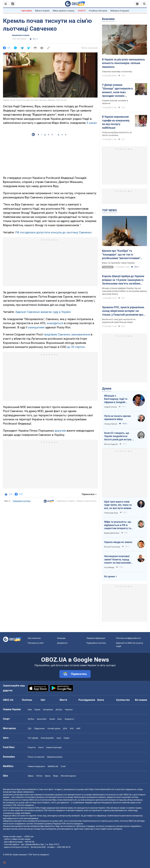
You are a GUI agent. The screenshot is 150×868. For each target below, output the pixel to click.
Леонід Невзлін (111, 424)
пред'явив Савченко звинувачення (67, 334)
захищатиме (36, 327)
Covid (63, 766)
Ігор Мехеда (109, 567)
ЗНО (72, 728)
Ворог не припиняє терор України (118, 263)
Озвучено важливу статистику (117, 72)
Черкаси (69, 710)
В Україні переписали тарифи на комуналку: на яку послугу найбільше (116, 122)
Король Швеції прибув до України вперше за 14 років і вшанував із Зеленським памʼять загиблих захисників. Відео (123, 280)
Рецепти (32, 747)
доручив (61, 431)
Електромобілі (47, 738)
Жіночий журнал (68, 776)
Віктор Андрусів (111, 444)
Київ (30, 710)
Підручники (39, 728)
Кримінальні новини (21, 35)
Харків (37, 710)
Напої (41, 747)
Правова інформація (96, 638)
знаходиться (55, 323)
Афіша (31, 776)
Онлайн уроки (54, 728)
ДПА (65, 728)
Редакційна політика (22, 501)
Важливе (108, 19)
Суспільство (123, 700)
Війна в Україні (42, 11)
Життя (63, 700)
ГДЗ (30, 728)
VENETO (82, 11)
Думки (107, 388)
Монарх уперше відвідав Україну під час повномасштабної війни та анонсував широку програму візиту (124, 291)
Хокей (52, 719)
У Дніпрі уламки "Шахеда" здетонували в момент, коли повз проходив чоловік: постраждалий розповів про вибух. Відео (117, 90)
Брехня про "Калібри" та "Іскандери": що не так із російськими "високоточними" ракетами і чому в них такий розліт (124, 255)
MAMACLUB (53, 766)
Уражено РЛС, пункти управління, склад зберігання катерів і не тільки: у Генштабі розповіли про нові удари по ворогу (123, 311)
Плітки (39, 776)
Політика (27, 700)
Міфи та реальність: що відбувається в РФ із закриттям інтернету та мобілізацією (118, 525)
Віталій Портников (112, 547)
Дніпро (59, 710)
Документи (62, 643)
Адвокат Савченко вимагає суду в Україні (43, 312)
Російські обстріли (98, 11)
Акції (59, 738)
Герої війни (26, 11)
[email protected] (38, 847)
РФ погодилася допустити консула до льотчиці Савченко (53, 232)
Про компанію (34, 638)
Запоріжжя (48, 710)
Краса (48, 776)
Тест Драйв (33, 738)
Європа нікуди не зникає (118, 542)
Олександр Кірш (111, 513)
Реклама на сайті (36, 643)
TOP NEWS (109, 210)
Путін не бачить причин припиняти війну (118, 418)
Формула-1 (70, 719)
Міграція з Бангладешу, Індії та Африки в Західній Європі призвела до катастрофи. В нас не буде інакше (116, 399)
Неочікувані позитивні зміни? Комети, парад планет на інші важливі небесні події (117, 560)
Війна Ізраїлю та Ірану (64, 11)
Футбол (31, 719)
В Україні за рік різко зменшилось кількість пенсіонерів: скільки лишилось (123, 63)
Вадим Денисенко (112, 533)
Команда (61, 638)
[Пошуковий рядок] (144, 4)
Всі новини (141, 700)
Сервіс (67, 738)
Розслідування (87, 700)
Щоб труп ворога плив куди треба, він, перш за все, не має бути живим (118, 505)
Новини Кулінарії (54, 747)
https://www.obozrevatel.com (102, 789)
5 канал (92, 123)
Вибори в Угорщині (120, 11)
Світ (43, 700)
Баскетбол (42, 719)
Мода (56, 776)
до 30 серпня (76, 347)
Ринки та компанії (36, 757)
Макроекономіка (55, 757)
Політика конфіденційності (128, 638)
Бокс (60, 719)
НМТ (78, 728)
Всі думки (110, 576)
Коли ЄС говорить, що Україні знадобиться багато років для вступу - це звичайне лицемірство (119, 436)
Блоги (101, 700)
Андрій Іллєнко (111, 407)
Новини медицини (36, 766)
